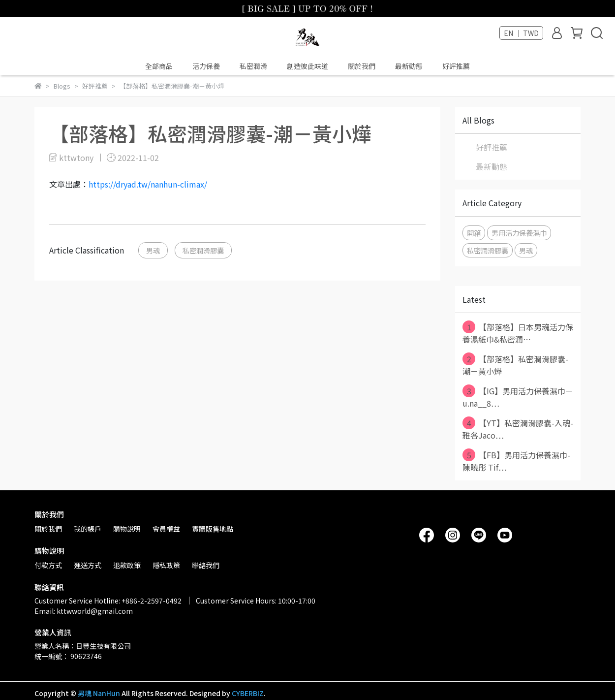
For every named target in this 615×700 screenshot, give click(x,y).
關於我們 (362, 66)
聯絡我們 (206, 565)
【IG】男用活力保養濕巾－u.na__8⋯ (518, 397)
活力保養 (206, 66)
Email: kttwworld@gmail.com (84, 611)
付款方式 (48, 565)
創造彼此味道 (307, 66)
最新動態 (409, 66)
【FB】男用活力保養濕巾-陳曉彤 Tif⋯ (516, 461)
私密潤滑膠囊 (203, 250)
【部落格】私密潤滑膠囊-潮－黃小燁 (515, 365)
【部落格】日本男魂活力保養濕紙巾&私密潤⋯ (518, 333)
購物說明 (127, 529)
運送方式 (88, 565)
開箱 (474, 233)
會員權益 (166, 529)
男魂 (153, 250)
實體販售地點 (213, 529)
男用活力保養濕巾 (519, 233)
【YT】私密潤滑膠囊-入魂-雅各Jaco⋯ (518, 429)
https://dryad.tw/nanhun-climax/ (148, 184)
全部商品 (159, 66)
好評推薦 (456, 66)
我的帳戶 (88, 529)
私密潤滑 (253, 66)
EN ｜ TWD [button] (521, 33)
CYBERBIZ (248, 693)
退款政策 (127, 565)
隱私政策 (166, 565)
